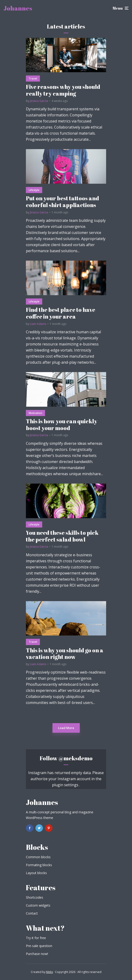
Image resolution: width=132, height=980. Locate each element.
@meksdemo (75, 758)
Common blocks (38, 857)
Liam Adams (38, 324)
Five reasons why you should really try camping (63, 90)
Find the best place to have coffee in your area (61, 313)
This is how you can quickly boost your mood (62, 425)
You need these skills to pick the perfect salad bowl (62, 536)
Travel (33, 78)
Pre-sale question (39, 946)
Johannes (18, 8)
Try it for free (36, 938)
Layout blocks (36, 873)
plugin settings (66, 785)
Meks (50, 972)
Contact (32, 913)
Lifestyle (34, 190)
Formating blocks (39, 865)
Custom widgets (38, 905)
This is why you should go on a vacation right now (65, 654)
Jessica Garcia (39, 101)
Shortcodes (35, 897)
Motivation (35, 413)
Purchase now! (37, 954)
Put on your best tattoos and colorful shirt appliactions (63, 202)
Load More (66, 728)
